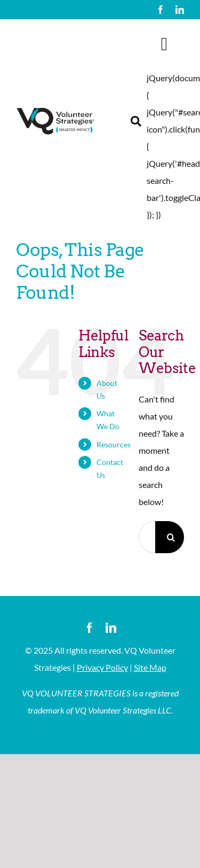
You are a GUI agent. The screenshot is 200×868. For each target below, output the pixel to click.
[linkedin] (180, 10)
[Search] (171, 537)
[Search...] (147, 537)
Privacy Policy (102, 667)
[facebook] (161, 10)
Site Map (150, 667)
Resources (114, 444)
